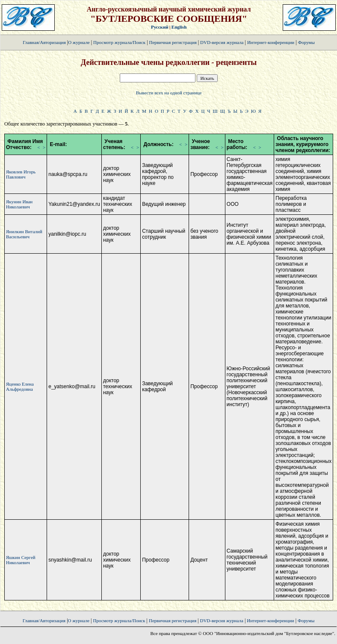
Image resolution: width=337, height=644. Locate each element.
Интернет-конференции (271, 42)
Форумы (306, 42)
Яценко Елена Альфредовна (20, 386)
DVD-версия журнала (222, 42)
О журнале (79, 42)
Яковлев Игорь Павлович (21, 174)
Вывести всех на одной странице (169, 93)
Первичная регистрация (174, 42)
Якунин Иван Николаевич (19, 204)
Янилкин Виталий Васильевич (24, 234)
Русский (160, 27)
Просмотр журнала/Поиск (119, 42)
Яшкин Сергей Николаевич (21, 560)
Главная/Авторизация (44, 42)
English (179, 27)
